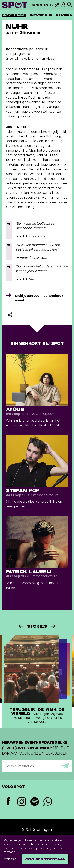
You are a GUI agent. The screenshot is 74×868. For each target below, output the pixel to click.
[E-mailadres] (37, 766)
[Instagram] (22, 802)
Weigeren (10, 859)
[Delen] (10, 315)
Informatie (41, 15)
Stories (64, 15)
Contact (37, 5)
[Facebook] (8, 802)
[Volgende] (53, 626)
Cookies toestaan (45, 859)
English (48, 5)
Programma (14, 15)
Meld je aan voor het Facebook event (39, 298)
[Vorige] (21, 626)
